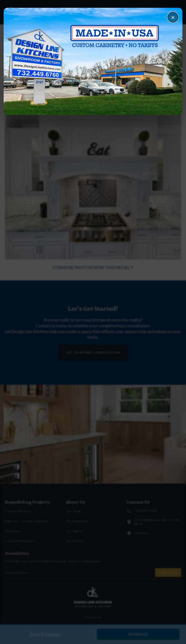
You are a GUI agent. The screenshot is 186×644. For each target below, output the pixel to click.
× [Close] (173, 17)
